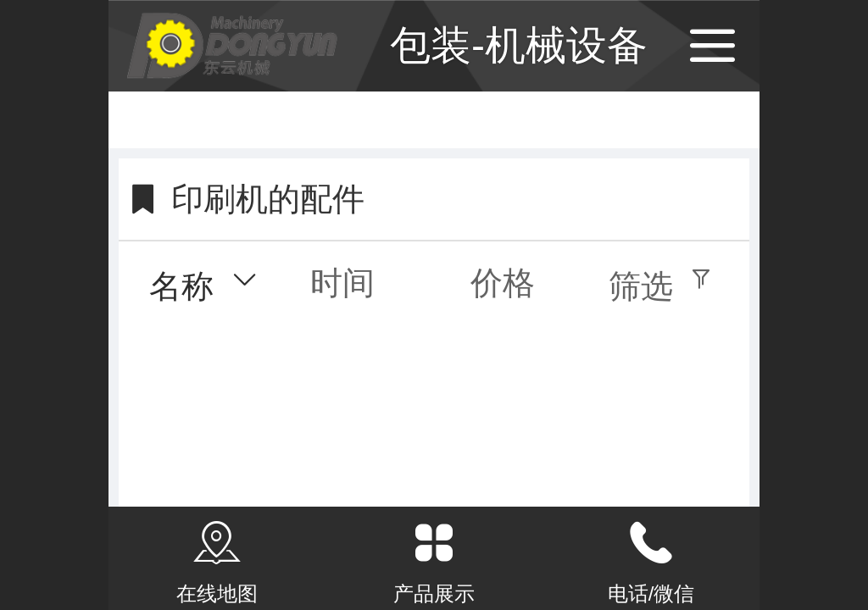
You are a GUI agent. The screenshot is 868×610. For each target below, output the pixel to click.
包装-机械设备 (519, 45)
